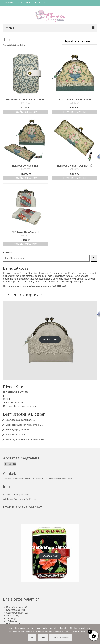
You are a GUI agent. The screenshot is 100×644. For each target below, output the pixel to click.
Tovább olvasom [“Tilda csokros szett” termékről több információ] (26, 178)
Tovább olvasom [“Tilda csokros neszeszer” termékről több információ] (74, 112)
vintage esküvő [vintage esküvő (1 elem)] (56, 479)
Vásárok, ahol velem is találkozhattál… (26, 439)
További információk (60, 637)
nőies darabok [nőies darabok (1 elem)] (44, 479)
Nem (43, 637)
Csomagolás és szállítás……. (21, 420)
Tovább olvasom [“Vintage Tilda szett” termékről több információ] (26, 244)
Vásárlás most (50, 339)
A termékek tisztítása (16, 435)
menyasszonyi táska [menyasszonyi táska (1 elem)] (31, 479)
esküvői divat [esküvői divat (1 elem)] (18, 479)
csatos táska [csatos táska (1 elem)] (8, 479)
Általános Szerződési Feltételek (20, 499)
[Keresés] (94, 258)
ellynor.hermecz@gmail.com (20, 406)
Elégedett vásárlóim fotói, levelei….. (24, 425)
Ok (32, 637)
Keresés (8, 253)
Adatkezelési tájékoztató (16, 495)
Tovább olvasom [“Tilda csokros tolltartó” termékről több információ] (74, 178)
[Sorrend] (80, 41)
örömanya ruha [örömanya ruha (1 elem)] (68, 479)
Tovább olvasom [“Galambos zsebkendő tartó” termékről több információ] (26, 112)
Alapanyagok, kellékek (17, 430)
